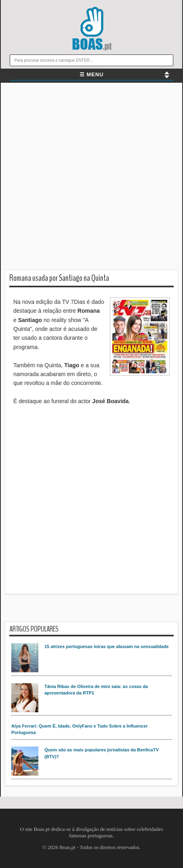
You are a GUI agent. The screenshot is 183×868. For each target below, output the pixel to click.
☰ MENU (92, 74)
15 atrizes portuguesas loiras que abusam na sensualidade (107, 646)
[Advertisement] (91, 178)
